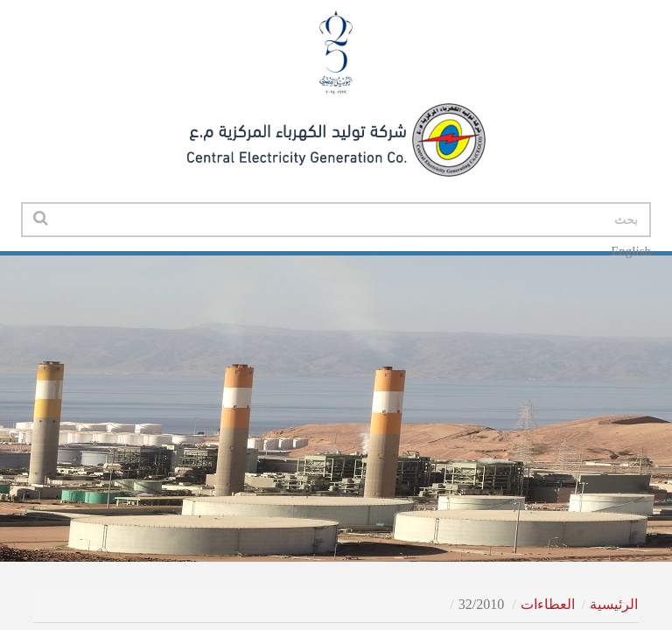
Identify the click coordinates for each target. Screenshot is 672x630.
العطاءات (548, 604)
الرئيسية (614, 604)
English (631, 251)
